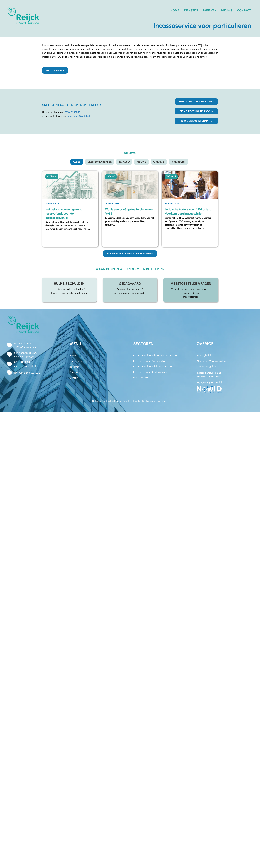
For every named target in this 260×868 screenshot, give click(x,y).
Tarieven (210, 10)
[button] (81, 362)
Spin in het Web (131, 402)
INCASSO (124, 162)
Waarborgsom (142, 378)
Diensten (191, 10)
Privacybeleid (204, 356)
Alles (76, 162)
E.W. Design (162, 402)
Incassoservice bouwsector (150, 362)
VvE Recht (179, 162)
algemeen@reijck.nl (25, 367)
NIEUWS (142, 162)
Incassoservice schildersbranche (152, 367)
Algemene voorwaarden (211, 362)
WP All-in (113, 402)
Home (175, 10)
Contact (244, 10)
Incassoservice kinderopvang (150, 373)
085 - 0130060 (22, 363)
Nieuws (227, 10)
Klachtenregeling (206, 367)
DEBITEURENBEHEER (99, 162)
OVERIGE (159, 162)
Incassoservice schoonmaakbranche (155, 356)
